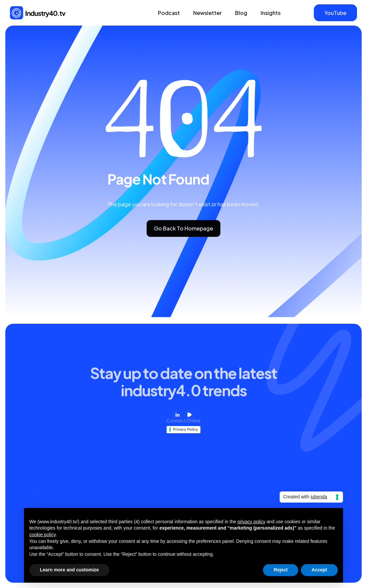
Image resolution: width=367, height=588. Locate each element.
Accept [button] (319, 570)
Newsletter (207, 13)
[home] (38, 13)
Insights (271, 13)
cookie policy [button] (42, 535)
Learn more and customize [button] (69, 570)
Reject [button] (281, 570)
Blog (241, 13)
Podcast (169, 13)
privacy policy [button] (251, 522)
